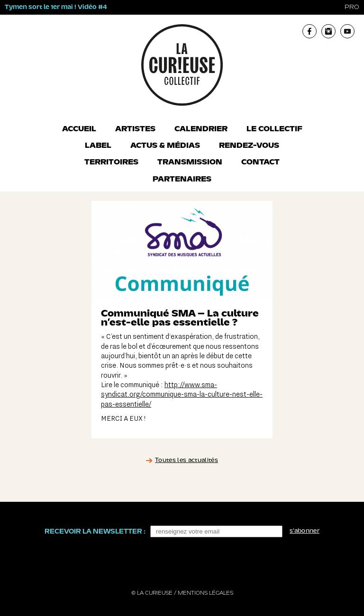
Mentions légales (205, 593)
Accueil (79, 129)
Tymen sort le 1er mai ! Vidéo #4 (56, 7)
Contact (260, 163)
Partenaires (182, 180)
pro (352, 7)
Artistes (135, 129)
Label (98, 146)
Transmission (190, 163)
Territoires (111, 163)
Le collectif (274, 129)
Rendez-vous (249, 146)
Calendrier (201, 129)
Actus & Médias (165, 146)
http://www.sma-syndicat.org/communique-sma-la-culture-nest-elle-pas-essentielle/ (182, 395)
